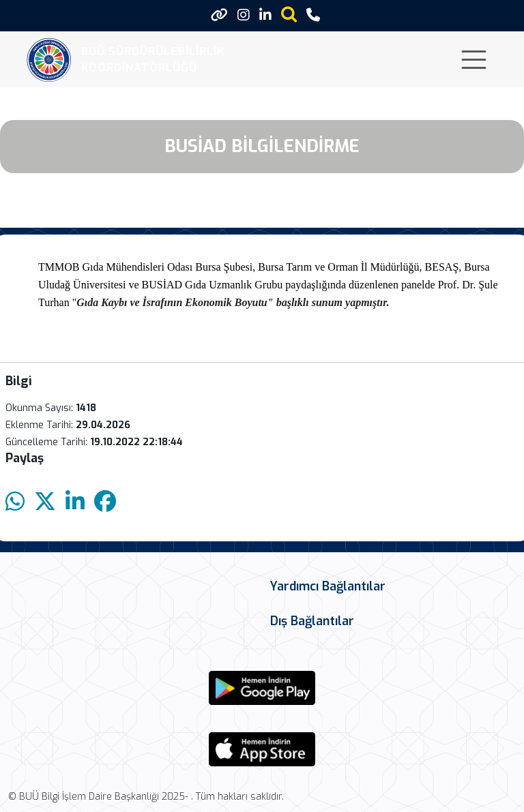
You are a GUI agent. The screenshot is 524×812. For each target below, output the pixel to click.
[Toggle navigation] (474, 60)
